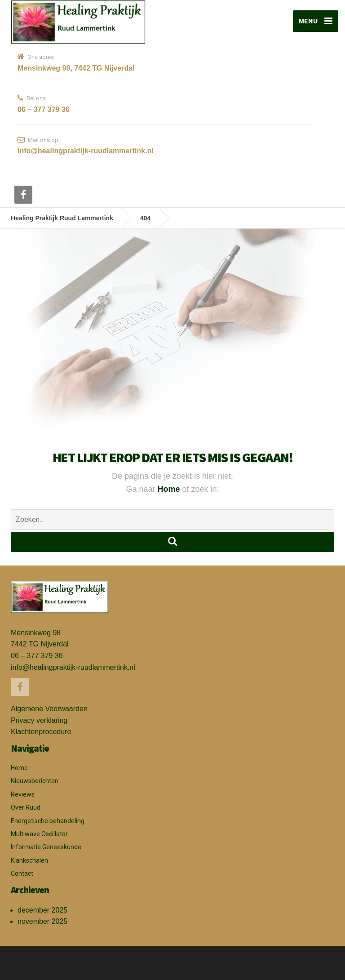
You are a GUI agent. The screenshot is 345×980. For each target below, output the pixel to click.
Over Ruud (26, 807)
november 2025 (42, 921)
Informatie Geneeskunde (46, 847)
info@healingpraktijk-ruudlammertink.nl (73, 667)
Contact (22, 873)
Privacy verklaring (39, 720)
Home (170, 489)
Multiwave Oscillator (39, 834)
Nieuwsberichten (35, 781)
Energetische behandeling (48, 821)
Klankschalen (29, 860)
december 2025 (42, 910)
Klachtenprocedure (41, 732)
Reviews (23, 794)
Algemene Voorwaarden (49, 709)
